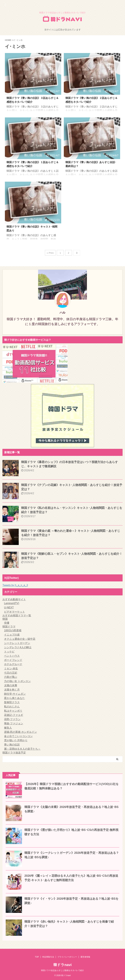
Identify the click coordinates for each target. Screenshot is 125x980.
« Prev (50, 253)
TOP (37, 957)
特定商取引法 (48, 957)
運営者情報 (85, 957)
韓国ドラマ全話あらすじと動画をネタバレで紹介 (62, 970)
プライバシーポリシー (67, 957)
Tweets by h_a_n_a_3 (15, 585)
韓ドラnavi (62, 965)
